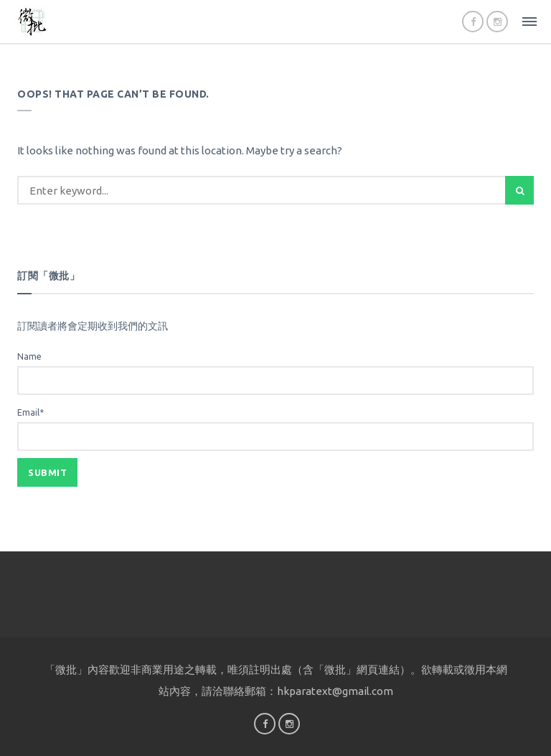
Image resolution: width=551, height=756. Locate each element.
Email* (275, 429)
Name (275, 373)
